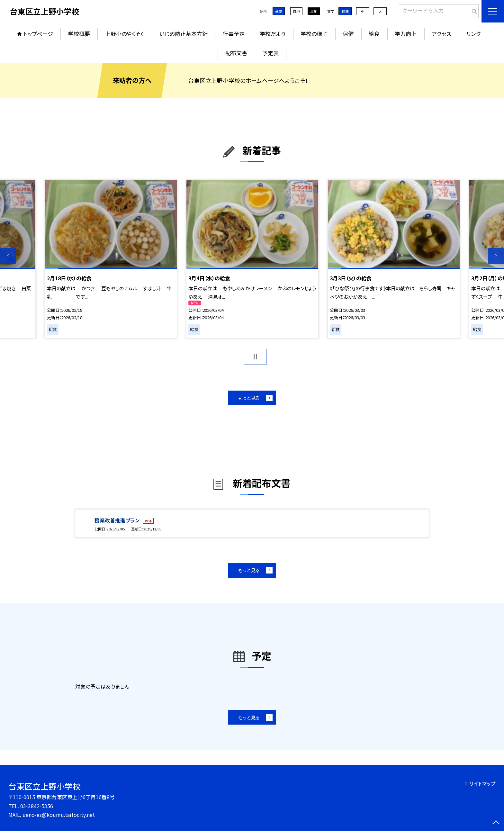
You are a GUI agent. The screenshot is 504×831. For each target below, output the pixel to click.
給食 (374, 34)
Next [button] (496, 256)
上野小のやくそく (125, 34)
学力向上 (406, 34)
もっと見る (249, 398)
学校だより (273, 34)
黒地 (314, 11)
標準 (345, 11)
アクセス (441, 34)
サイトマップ (482, 783)
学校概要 (79, 34)
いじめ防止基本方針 (184, 34)
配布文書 (236, 53)
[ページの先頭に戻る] (496, 823)
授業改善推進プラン (118, 520)
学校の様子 (314, 34)
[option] (111, 259)
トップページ (38, 34)
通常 (279, 11)
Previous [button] (8, 256)
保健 (348, 34)
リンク (473, 34)
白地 (296, 11)
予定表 (270, 53)
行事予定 (234, 34)
